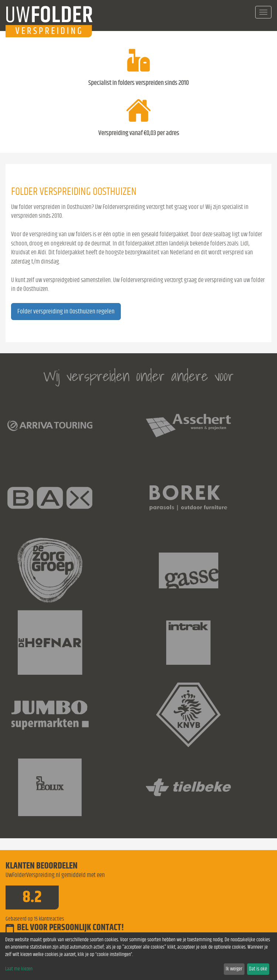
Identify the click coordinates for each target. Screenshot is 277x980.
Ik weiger (234, 969)
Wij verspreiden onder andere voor (138, 376)
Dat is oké (258, 969)
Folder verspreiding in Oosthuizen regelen (66, 312)
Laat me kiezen (19, 969)
